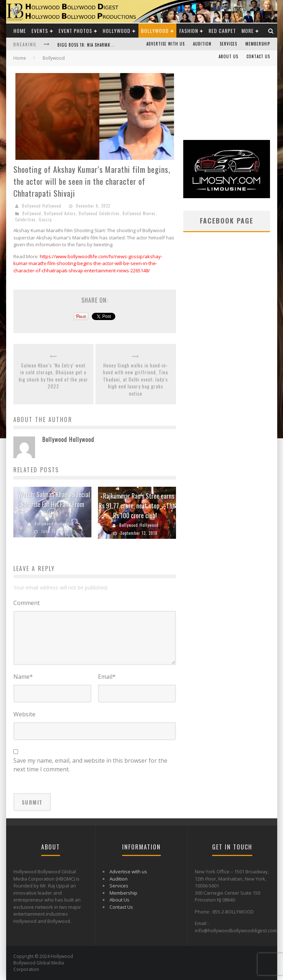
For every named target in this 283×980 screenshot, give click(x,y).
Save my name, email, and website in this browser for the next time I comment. (90, 765)
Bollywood (155, 31)
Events (40, 31)
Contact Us (258, 56)
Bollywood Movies (139, 213)
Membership (258, 44)
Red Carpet (222, 31)
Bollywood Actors (60, 213)
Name (23, 677)
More (248, 31)
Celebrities (25, 220)
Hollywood (117, 31)
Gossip (45, 220)
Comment (27, 603)
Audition (202, 44)
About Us (228, 56)
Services (228, 44)
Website (24, 714)
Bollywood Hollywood (42, 206)
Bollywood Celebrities (99, 213)
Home (20, 31)
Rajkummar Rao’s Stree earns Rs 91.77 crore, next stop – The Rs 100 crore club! (137, 506)
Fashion (189, 31)
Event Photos (75, 31)
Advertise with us (166, 44)
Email (107, 677)
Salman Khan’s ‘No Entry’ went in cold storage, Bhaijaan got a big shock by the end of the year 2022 (53, 376)
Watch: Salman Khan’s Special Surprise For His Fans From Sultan (54, 504)
